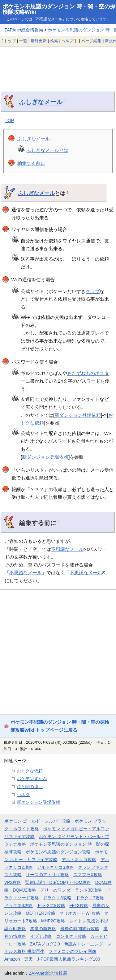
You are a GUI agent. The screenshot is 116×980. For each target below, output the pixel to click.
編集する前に (31, 163)
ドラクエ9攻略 (51, 905)
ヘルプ (67, 41)
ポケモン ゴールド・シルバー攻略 (37, 821)
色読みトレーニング (84, 944)
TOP (9, 120)
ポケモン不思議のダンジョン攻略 (58, 852)
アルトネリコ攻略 (79, 860)
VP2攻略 (13, 882)
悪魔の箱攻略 (43, 929)
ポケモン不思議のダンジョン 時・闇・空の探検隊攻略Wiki (59, 9)
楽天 (28, 959)
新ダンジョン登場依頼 (78, 415)
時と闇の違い (30, 787)
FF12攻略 (79, 905)
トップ (10, 41)
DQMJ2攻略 (24, 890)
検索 (54, 41)
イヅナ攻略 (41, 936)
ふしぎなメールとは (47, 150)
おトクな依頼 (30, 771)
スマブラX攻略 (88, 875)
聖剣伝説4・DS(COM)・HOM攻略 (58, 882)
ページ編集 (91, 41)
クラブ (93, 291)
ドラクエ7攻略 (90, 898)
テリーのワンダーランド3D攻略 (71, 890)
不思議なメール (67, 549)
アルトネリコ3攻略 (55, 867)
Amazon (12, 959)
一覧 (23, 41)
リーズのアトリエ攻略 (47, 875)
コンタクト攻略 (71, 936)
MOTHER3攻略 (41, 913)
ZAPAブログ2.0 (45, 944)
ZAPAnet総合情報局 (24, 30)
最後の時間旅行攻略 (80, 929)
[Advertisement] (58, 64)
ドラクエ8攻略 (19, 905)
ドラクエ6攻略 (57, 898)
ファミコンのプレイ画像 (72, 951)
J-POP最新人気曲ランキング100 (69, 959)
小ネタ (23, 795)
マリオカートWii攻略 (80, 913)
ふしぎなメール (41, 102)
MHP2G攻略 (53, 921)
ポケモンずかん (32, 779)
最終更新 (39, 41)
